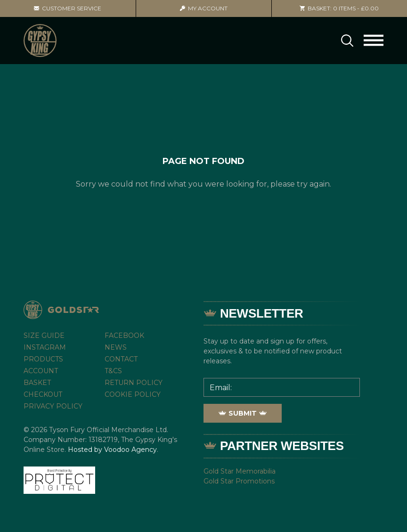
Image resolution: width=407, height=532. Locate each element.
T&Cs (113, 371)
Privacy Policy (53, 406)
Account (204, 8)
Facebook (124, 336)
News (116, 347)
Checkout (43, 394)
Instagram (45, 347)
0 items (339, 8)
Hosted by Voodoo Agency (112, 450)
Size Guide (44, 336)
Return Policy (134, 383)
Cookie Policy (133, 394)
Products (43, 359)
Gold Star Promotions (239, 481)
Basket (37, 383)
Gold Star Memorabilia (240, 471)
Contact (121, 359)
